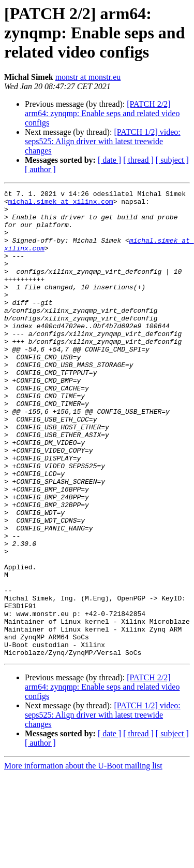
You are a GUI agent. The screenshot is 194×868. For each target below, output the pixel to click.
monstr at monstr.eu (88, 77)
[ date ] (109, 160)
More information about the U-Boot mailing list (83, 859)
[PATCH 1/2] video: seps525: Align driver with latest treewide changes (103, 141)
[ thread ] (138, 160)
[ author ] (40, 169)
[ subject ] (172, 160)
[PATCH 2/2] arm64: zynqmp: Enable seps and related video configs (102, 113)
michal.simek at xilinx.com (61, 204)
